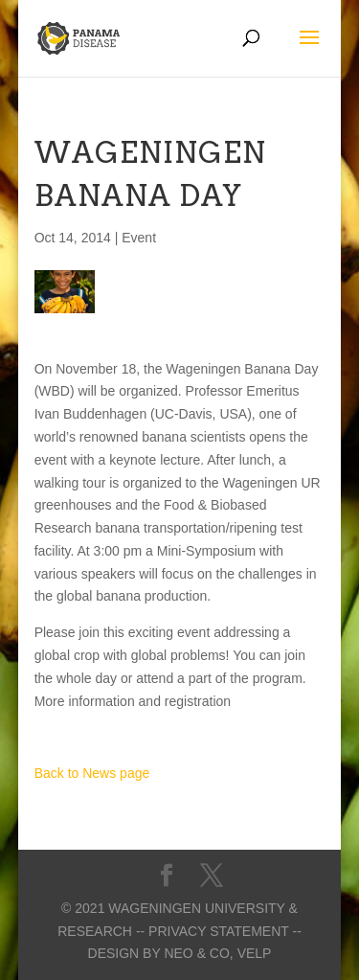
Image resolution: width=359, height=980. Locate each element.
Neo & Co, (198, 953)
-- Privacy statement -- (219, 931)
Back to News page (92, 773)
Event (139, 238)
